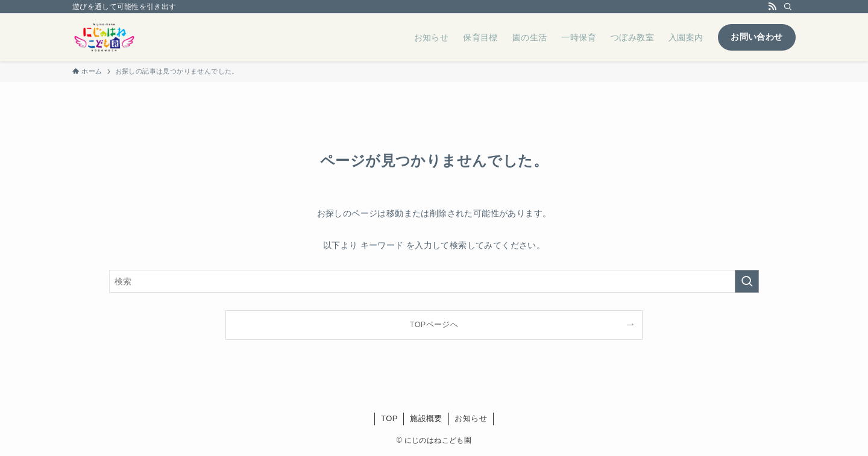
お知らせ (471, 418)
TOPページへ (434, 325)
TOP (389, 418)
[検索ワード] (434, 281)
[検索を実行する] (747, 281)
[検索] (788, 7)
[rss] (772, 7)
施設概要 (426, 418)
